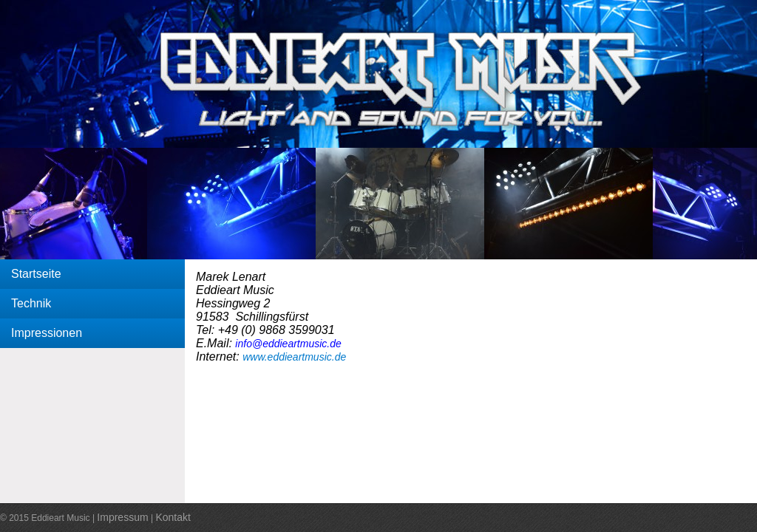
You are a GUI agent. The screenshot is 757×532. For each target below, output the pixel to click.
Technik (31, 303)
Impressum (122, 517)
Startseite (36, 274)
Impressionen (47, 333)
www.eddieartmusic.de (294, 357)
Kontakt (173, 517)
